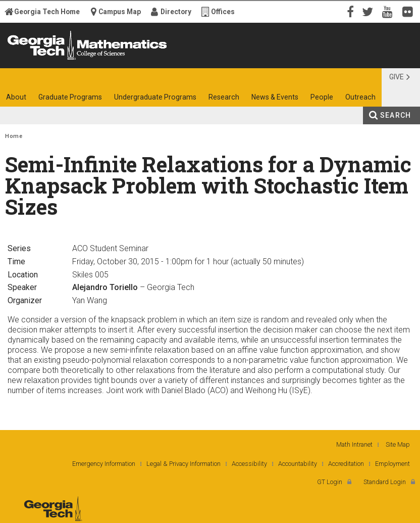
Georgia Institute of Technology (32, 59)
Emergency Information (104, 464)
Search (396, 115)
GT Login (330, 482)
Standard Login (385, 482)
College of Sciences (112, 59)
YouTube (390, 11)
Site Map (398, 444)
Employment (392, 464)
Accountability (298, 464)
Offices (223, 12)
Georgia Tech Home (47, 12)
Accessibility (249, 464)
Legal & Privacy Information (183, 464)
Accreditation (346, 464)
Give (397, 77)
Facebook (349, 11)
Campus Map (120, 12)
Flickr (410, 11)
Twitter (370, 11)
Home (14, 136)
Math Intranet (354, 444)
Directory (176, 12)
